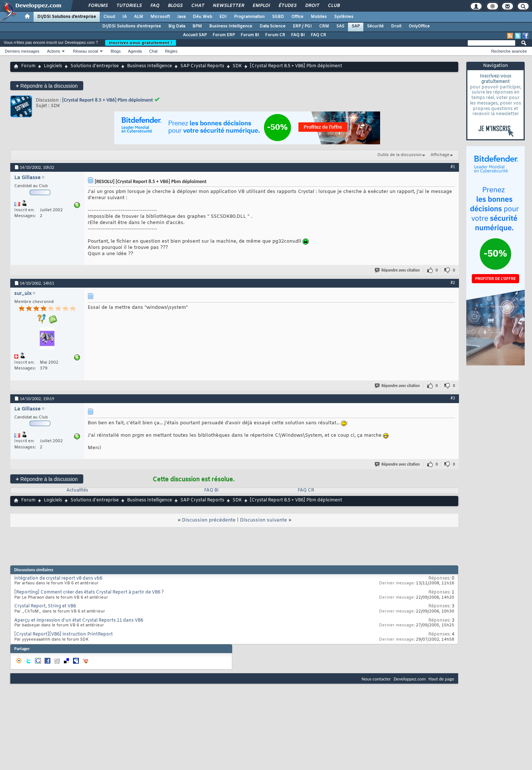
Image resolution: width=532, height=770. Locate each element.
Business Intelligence (231, 26)
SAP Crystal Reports (202, 66)
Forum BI (250, 35)
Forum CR (275, 35)
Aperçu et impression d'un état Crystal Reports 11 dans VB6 (79, 621)
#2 (453, 282)
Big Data (177, 26)
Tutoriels (129, 6)
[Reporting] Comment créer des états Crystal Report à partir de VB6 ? (89, 592)
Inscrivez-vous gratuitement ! (141, 43)
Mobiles (319, 17)
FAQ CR (318, 35)
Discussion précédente (209, 520)
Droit (312, 6)
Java (181, 17)
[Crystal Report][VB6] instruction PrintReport (64, 634)
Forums (98, 6)
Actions (54, 51)
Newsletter (228, 6)
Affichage (440, 155)
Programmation (249, 17)
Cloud (109, 17)
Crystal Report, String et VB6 (45, 606)
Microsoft (160, 17)
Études (287, 6)
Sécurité (375, 26)
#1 (453, 167)
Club (333, 6)
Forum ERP (224, 35)
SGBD (278, 17)
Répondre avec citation (398, 270)
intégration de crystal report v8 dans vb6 (58, 579)
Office (297, 17)
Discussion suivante (263, 520)
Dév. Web (202, 17)
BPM (197, 26)
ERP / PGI (302, 26)
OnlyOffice (419, 26)
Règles (171, 51)
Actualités (77, 490)
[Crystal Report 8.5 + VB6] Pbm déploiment (108, 100)
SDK (237, 66)
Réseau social (86, 51)
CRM (324, 26)
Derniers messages (22, 51)
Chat (197, 6)
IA (125, 17)
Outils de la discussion (399, 155)
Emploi (261, 6)
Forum (28, 66)
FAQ (154, 6)
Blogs (175, 6)
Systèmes (344, 17)
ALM (139, 17)
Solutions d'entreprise (95, 66)
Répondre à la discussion (47, 86)
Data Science (273, 26)
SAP (356, 26)
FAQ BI (298, 35)
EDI (223, 17)
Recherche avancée (509, 51)
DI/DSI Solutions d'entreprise (67, 17)
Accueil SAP (195, 35)
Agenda (135, 51)
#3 (453, 398)
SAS (340, 26)
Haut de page (441, 679)
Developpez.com (410, 679)
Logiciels (53, 66)
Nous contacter (376, 679)
